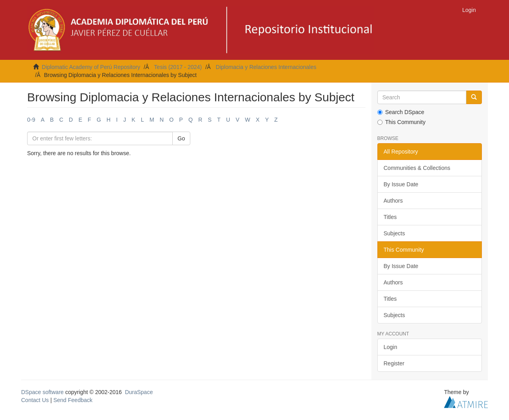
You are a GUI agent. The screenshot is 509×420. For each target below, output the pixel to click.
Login (391, 347)
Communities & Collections (417, 168)
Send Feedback (73, 400)
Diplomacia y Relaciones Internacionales (266, 67)
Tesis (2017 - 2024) (178, 67)
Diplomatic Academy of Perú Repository (91, 67)
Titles (390, 217)
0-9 (31, 120)
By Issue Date (401, 184)
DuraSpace (139, 392)
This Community (401, 122)
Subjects (395, 233)
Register (394, 363)
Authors (393, 201)
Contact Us (35, 400)
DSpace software (42, 392)
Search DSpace (401, 112)
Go (181, 138)
